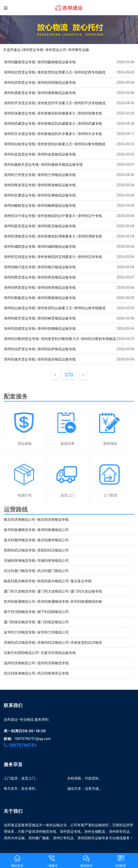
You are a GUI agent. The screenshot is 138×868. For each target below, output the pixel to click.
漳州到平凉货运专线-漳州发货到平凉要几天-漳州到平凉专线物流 (55, 103)
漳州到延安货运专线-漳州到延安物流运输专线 (40, 226)
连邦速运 (13, 50)
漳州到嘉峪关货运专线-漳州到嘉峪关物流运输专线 (43, 164)
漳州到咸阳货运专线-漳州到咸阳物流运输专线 (40, 246)
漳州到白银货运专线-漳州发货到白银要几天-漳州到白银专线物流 (55, 144)
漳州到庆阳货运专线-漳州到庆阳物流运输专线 (40, 82)
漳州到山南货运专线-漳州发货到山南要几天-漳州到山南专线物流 (55, 308)
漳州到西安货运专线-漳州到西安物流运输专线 (40, 277)
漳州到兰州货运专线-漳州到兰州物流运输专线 (40, 175)
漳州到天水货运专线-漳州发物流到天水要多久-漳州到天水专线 (53, 134)
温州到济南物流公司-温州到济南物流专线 (36, 663)
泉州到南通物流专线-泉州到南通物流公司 (36, 530)
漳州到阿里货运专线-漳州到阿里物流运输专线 (40, 287)
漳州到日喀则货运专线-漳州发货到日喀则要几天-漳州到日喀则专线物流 (60, 339)
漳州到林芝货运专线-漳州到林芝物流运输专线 (40, 318)
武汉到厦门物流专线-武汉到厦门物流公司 (36, 571)
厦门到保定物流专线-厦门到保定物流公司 (36, 622)
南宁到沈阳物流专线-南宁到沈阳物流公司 (36, 612)
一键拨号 (52, 861)
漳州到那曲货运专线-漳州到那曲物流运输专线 (40, 298)
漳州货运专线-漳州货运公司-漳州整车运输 (56, 50)
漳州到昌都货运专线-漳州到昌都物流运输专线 (40, 328)
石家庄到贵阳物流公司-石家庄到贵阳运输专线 (40, 653)
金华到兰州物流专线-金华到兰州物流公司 (36, 632)
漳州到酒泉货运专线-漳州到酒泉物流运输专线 (40, 93)
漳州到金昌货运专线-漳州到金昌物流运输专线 (40, 154)
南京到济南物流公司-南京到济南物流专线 (36, 519)
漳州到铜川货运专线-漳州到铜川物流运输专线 (40, 267)
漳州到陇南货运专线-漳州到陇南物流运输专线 (40, 62)
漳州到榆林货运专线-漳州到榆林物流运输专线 (40, 205)
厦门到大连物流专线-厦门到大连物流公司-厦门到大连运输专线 (53, 591)
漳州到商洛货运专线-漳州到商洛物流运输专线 (40, 185)
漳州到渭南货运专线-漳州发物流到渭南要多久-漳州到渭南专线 (53, 236)
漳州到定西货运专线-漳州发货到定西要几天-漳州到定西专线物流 (55, 72)
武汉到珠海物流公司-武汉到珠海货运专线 (36, 673)
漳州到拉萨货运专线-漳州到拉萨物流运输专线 (40, 349)
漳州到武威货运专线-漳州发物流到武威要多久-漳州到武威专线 (53, 123)
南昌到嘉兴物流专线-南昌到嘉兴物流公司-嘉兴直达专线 (48, 581)
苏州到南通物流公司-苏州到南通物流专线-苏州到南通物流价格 (53, 601)
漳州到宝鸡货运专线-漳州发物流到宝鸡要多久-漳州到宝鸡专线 (53, 257)
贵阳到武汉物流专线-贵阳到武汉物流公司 (36, 550)
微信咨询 (86, 861)
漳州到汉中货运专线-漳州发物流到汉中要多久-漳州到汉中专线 (53, 216)
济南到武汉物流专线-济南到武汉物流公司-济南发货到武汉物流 (53, 642)
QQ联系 (121, 861)
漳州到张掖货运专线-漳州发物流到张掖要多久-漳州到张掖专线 (53, 113)
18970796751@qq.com (32, 739)
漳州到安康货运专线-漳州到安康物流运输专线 (40, 195)
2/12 (69, 375)
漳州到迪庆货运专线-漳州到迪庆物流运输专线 (40, 359)
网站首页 (17, 861)
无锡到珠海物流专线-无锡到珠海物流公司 (36, 560)
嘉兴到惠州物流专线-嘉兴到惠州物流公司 (36, 540)
